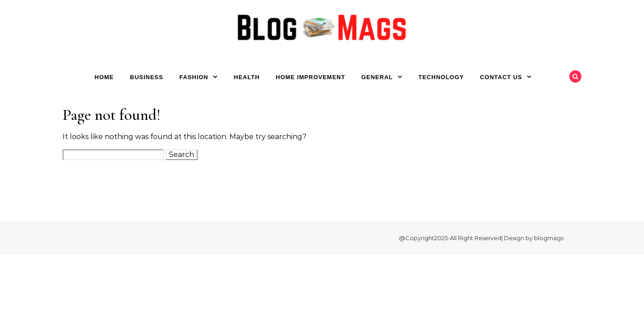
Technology (441, 77)
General (377, 77)
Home (104, 77)
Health (247, 77)
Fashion (194, 77)
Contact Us (501, 77)
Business (147, 77)
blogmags (549, 238)
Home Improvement (311, 77)
